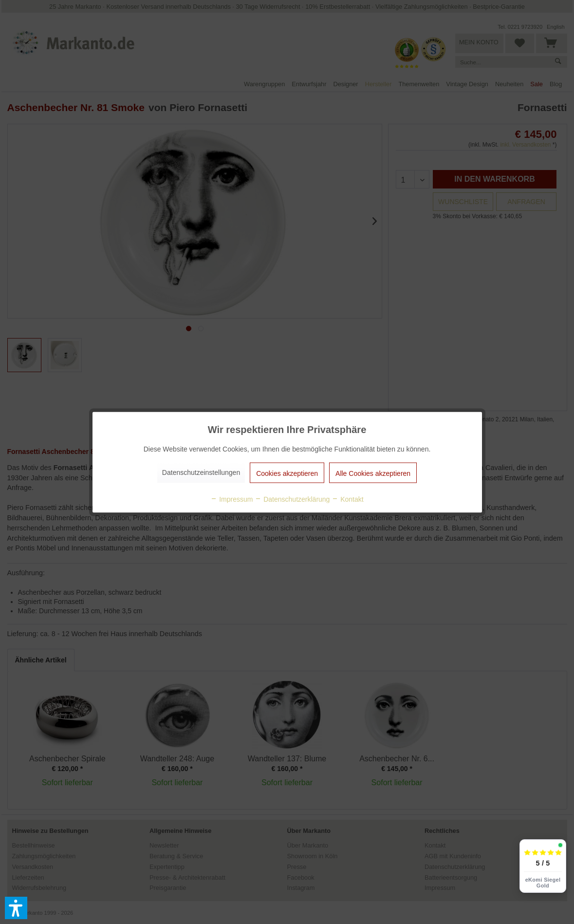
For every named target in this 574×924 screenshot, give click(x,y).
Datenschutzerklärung (292, 499)
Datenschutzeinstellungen (201, 472)
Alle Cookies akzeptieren (373, 473)
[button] (16, 908)
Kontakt (347, 499)
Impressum (231, 499)
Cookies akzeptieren (287, 473)
